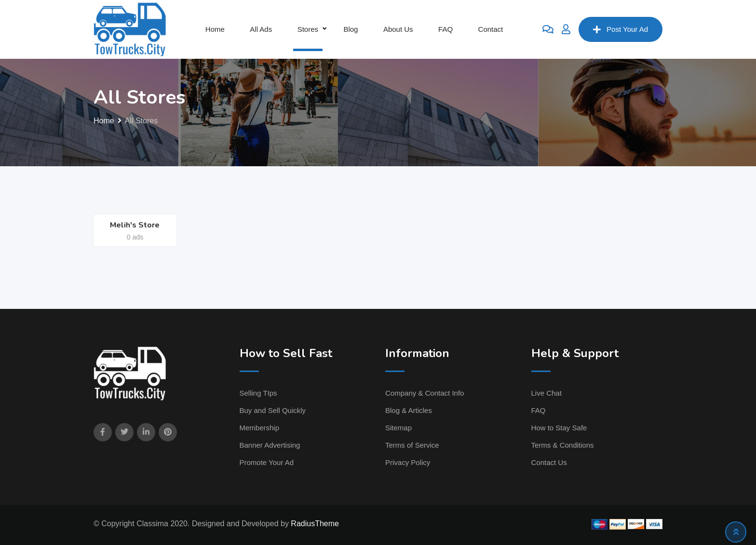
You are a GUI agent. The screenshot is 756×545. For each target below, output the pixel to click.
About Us (398, 29)
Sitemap (398, 428)
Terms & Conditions (563, 445)
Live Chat (547, 393)
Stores (308, 29)
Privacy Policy (408, 462)
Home (215, 29)
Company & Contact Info (425, 393)
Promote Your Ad (267, 462)
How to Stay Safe (559, 428)
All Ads (261, 29)
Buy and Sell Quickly (273, 410)
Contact (491, 29)
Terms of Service (412, 445)
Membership (260, 428)
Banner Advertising (270, 445)
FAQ (445, 29)
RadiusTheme (315, 524)
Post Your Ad (621, 29)
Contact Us (549, 462)
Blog (351, 29)
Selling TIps (258, 393)
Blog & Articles (409, 410)
